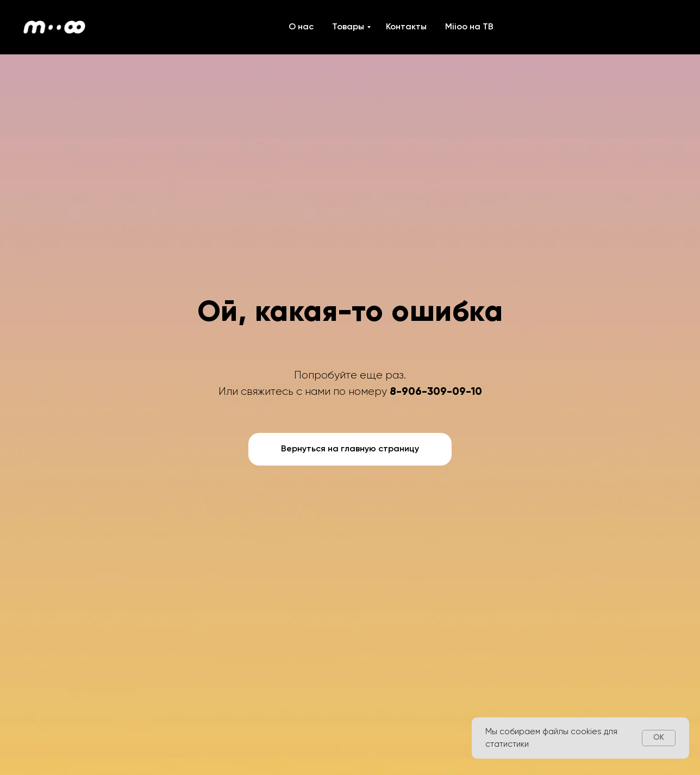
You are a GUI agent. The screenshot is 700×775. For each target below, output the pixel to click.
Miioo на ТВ (469, 27)
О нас (301, 27)
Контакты (406, 27)
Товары (348, 27)
